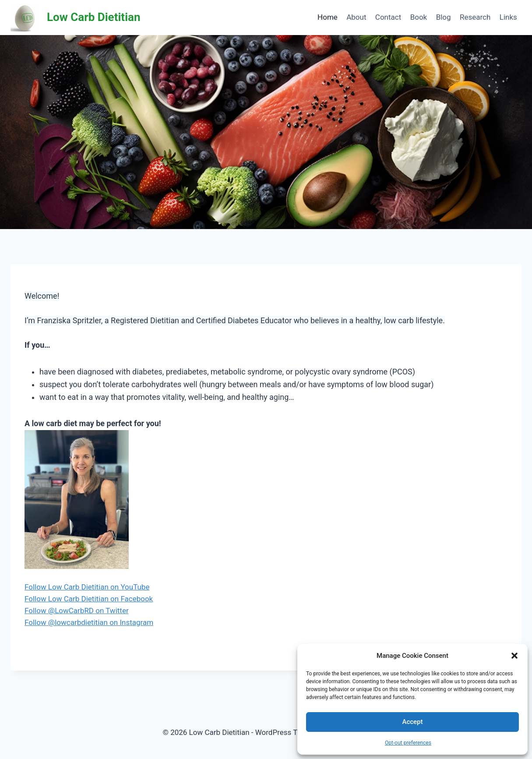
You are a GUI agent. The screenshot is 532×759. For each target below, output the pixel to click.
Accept (412, 722)
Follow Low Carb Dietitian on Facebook (89, 599)
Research (475, 17)
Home (328, 17)
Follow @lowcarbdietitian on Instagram (89, 622)
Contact (388, 17)
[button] (514, 656)
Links (508, 17)
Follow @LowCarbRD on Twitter (77, 611)
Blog (444, 17)
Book (419, 17)
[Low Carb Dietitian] (76, 18)
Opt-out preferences (408, 743)
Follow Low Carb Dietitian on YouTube (87, 587)
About (356, 17)
